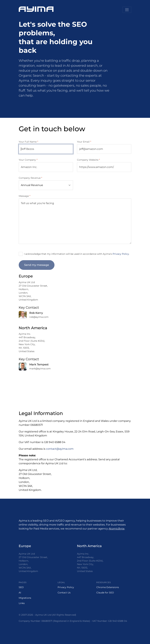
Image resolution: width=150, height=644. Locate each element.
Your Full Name (28, 142)
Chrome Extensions (108, 587)
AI (20, 593)
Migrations (25, 598)
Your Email (84, 142)
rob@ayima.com (39, 317)
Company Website (88, 160)
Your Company (28, 160)
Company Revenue (30, 178)
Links (22, 603)
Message (25, 196)
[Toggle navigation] (127, 10)
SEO (21, 587)
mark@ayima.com (40, 369)
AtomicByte (117, 529)
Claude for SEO (105, 593)
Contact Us (64, 593)
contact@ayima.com (60, 449)
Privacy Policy (121, 254)
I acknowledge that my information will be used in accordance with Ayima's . (77, 254)
